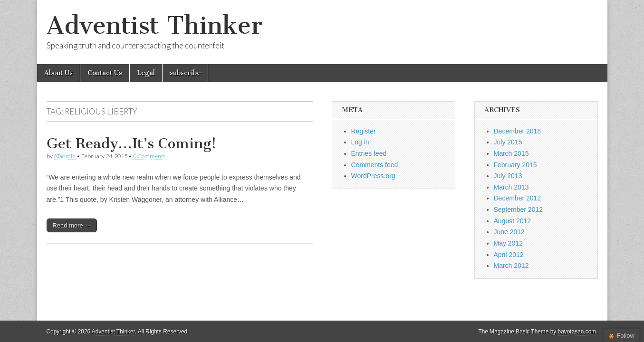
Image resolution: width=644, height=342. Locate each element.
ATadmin (65, 156)
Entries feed (369, 153)
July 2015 (508, 142)
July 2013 (508, 176)
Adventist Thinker (154, 25)
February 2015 (515, 165)
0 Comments (149, 156)
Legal (146, 73)
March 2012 (511, 266)
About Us (58, 73)
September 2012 (519, 209)
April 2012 (509, 255)
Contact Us (105, 73)
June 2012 (509, 232)
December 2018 (518, 131)
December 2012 (518, 198)
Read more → (72, 225)
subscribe (185, 73)
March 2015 (511, 153)
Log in (360, 142)
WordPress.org (373, 176)
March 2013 (511, 187)
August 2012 (513, 221)
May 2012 (508, 243)
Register (364, 131)
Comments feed (375, 165)
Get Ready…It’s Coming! (131, 143)
